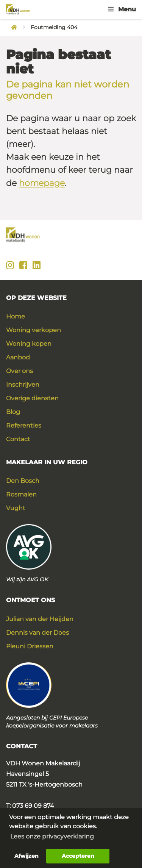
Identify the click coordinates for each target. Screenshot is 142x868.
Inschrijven (23, 385)
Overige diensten (32, 398)
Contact (18, 439)
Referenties (24, 425)
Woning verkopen (34, 330)
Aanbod (18, 357)
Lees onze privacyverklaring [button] (52, 836)
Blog (13, 412)
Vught (16, 508)
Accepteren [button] (78, 856)
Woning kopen (29, 344)
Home (16, 316)
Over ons (20, 371)
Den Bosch (23, 481)
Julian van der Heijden (40, 619)
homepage (42, 183)
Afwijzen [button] (27, 856)
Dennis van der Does (37, 633)
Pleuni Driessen (30, 646)
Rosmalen (21, 494)
